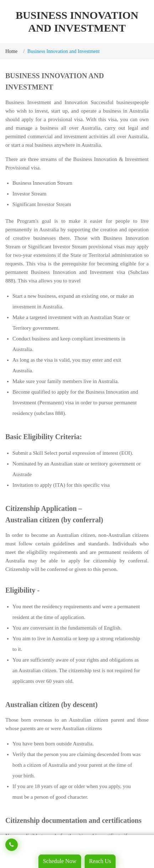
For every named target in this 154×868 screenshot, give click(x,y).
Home (11, 51)
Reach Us (100, 861)
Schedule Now (60, 861)
